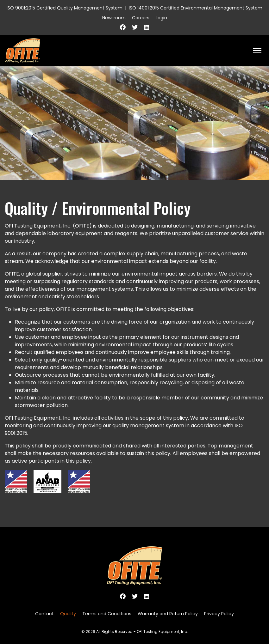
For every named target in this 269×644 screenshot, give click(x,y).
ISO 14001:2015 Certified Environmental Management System (196, 8)
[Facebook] (123, 27)
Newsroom (114, 18)
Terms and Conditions (107, 614)
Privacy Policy (219, 614)
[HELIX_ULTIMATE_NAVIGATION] (257, 51)
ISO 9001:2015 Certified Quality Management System (65, 8)
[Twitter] (135, 27)
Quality (68, 614)
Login (161, 18)
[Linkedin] (147, 27)
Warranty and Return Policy (168, 614)
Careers (141, 18)
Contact (44, 614)
